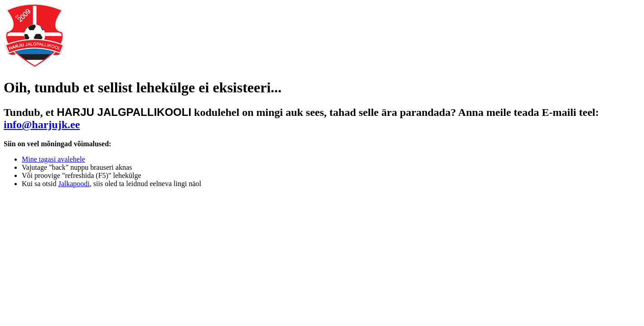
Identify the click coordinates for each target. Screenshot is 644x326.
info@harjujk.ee (42, 125)
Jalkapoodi (74, 184)
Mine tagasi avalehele (53, 159)
